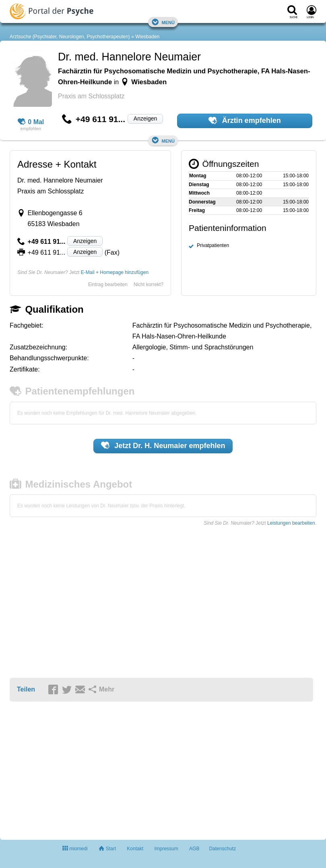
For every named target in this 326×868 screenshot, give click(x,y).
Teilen (26, 689)
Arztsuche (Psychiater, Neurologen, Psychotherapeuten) (70, 37)
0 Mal (31, 122)
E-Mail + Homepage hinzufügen (115, 272)
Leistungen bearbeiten (291, 523)
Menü (163, 22)
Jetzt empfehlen (163, 445)
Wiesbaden (147, 37)
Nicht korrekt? (149, 284)
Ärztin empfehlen (245, 120)
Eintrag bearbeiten (108, 284)
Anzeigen (145, 118)
